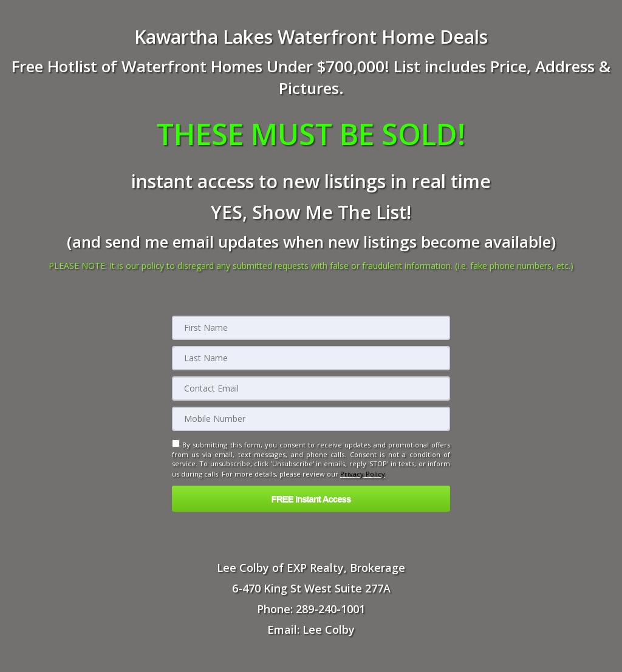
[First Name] (311, 328)
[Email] (311, 389)
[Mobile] (311, 419)
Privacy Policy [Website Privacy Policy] (363, 473)
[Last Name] (311, 358)
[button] (311, 497)
